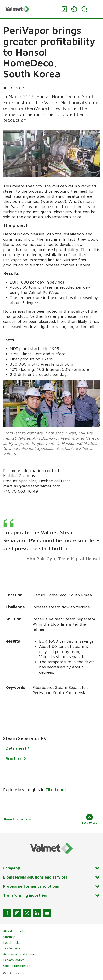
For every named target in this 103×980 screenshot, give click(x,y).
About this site (14, 931)
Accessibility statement (21, 954)
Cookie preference (17, 966)
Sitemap (9, 937)
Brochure (14, 758)
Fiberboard (56, 790)
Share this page (17, 819)
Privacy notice (14, 960)
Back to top (89, 819)
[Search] (84, 9)
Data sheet (16, 748)
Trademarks (12, 948)
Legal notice (12, 942)
